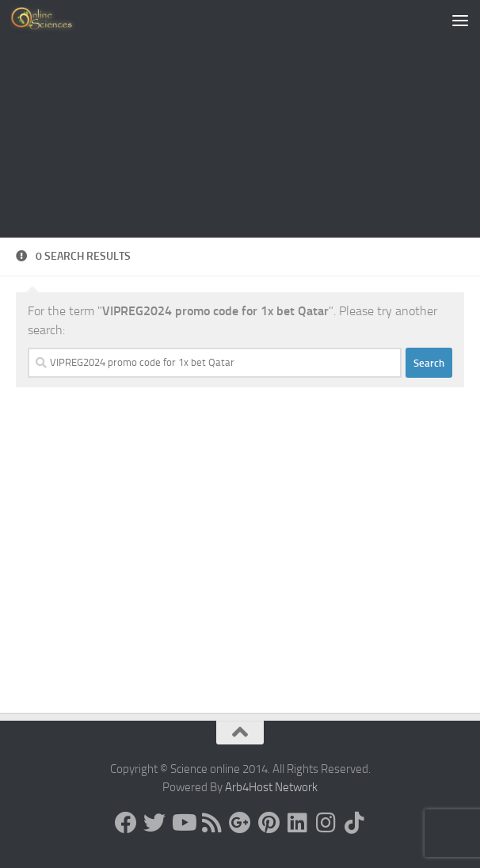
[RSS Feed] (211, 823)
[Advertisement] (240, 119)
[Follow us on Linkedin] (297, 823)
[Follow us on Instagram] (326, 823)
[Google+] (240, 823)
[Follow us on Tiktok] (354, 823)
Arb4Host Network (271, 787)
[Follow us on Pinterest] (269, 823)
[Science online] (126, 823)
